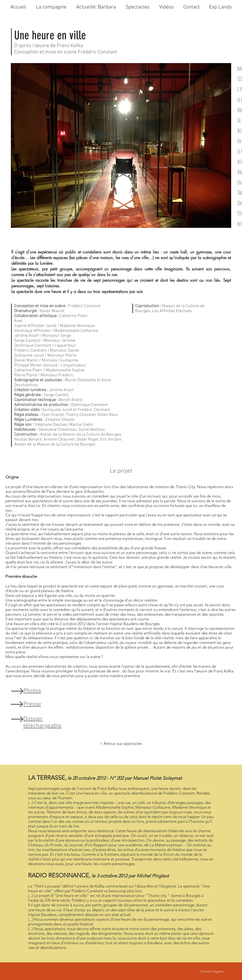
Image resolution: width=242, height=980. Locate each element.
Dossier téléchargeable (42, 723)
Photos (32, 691)
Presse (32, 704)
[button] (166, 7)
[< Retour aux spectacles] (121, 744)
